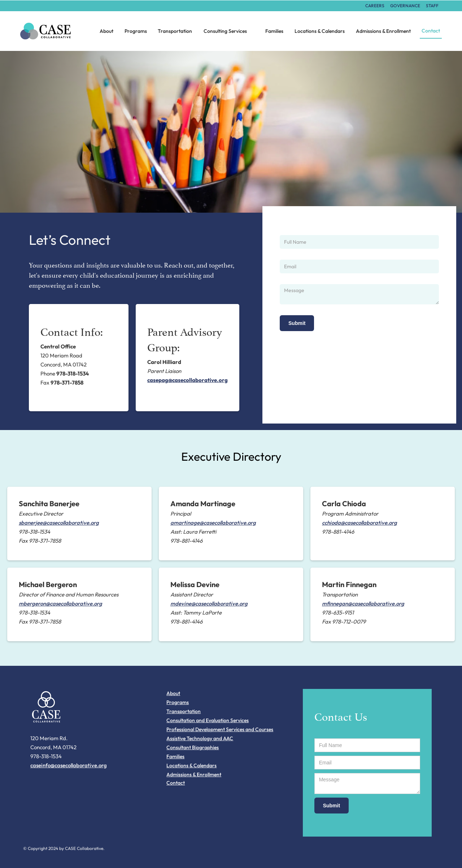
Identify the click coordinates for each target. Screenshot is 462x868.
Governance (405, 6)
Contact (431, 31)
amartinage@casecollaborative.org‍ (213, 523)
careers (375, 6)
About (106, 31)
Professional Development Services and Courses (220, 729)
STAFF (432, 6)
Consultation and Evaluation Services (208, 720)
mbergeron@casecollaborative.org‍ (60, 604)
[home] (52, 31)
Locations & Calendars (320, 31)
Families (274, 31)
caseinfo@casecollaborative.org (69, 765)
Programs (136, 31)
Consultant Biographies (193, 747)
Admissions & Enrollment (383, 31)
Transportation (175, 31)
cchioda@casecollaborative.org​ (359, 523)
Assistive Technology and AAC (200, 738)
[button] (229, 31)
